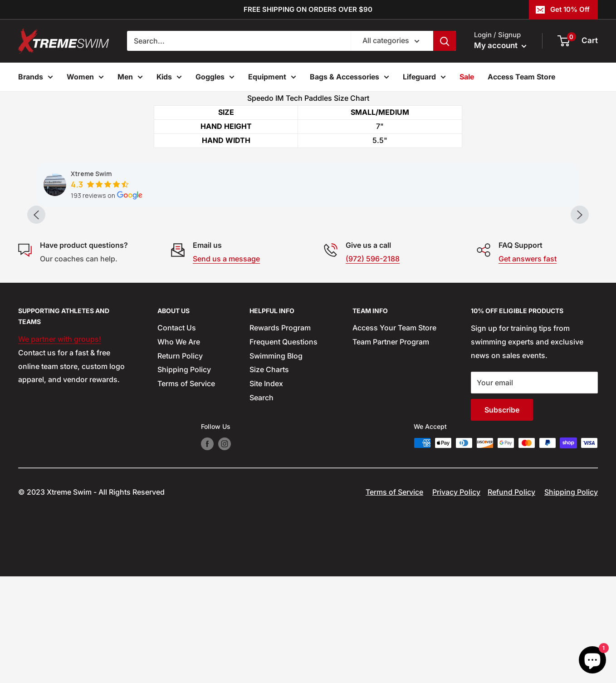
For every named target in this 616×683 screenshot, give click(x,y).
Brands (36, 78)
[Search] (445, 41)
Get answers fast (528, 365)
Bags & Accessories (350, 78)
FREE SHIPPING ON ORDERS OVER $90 (308, 9)
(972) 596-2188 (373, 365)
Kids (169, 78)
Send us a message (226, 365)
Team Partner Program (391, 448)
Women (85, 78)
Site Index (266, 490)
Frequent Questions (284, 448)
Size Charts (269, 476)
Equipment (272, 78)
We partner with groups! (60, 445)
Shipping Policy (184, 476)
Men (130, 78)
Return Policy (180, 462)
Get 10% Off (563, 9)
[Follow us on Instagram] (225, 550)
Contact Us (177, 434)
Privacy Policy (456, 599)
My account (500, 45)
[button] (186, 281)
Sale (467, 77)
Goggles (215, 78)
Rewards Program (280, 434)
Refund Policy (511, 599)
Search (262, 504)
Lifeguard (424, 78)
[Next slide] (580, 268)
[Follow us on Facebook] (207, 550)
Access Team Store (521, 77)
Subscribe (502, 516)
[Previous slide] (36, 268)
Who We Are (179, 448)
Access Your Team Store (394, 434)
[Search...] (239, 41)
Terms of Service (186, 490)
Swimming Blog (276, 462)
